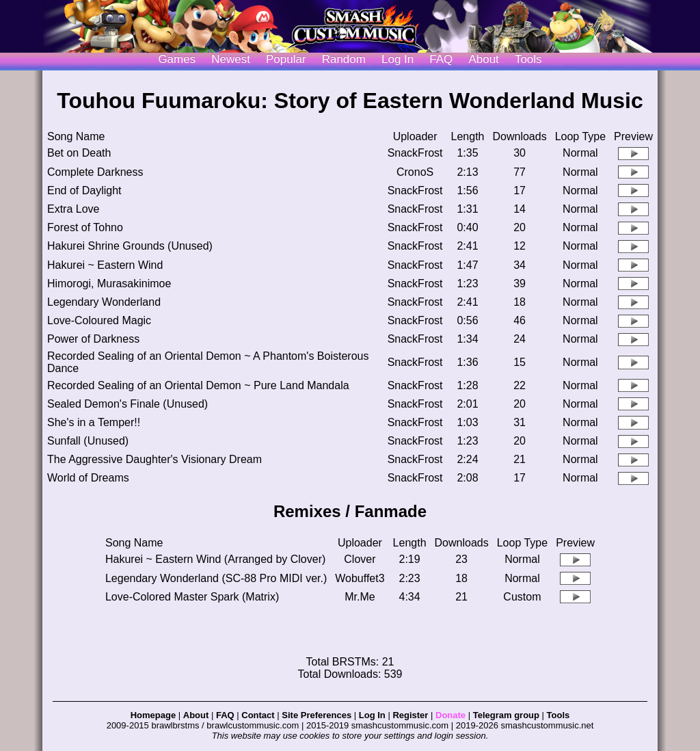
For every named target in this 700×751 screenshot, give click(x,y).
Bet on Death (79, 153)
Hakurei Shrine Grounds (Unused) (130, 246)
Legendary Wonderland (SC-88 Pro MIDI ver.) (216, 578)
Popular (286, 59)
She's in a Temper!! (94, 422)
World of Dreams (88, 478)
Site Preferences (317, 715)
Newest (231, 59)
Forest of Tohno (85, 227)
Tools (528, 59)
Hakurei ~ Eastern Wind (105, 265)
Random (344, 59)
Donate (450, 715)
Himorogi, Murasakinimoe (109, 284)
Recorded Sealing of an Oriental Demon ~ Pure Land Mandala (198, 385)
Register (410, 715)
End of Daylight (84, 190)
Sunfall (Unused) (88, 441)
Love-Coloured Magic (99, 320)
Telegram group (506, 715)
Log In (372, 715)
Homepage (153, 715)
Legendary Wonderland (104, 302)
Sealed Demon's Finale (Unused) (127, 404)
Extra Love (73, 209)
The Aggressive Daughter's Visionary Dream (154, 459)
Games (177, 59)
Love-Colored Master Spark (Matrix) (192, 597)
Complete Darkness (95, 172)
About (483, 59)
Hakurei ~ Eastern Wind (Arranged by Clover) (215, 559)
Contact (258, 715)
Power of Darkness (93, 339)
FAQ (441, 59)
